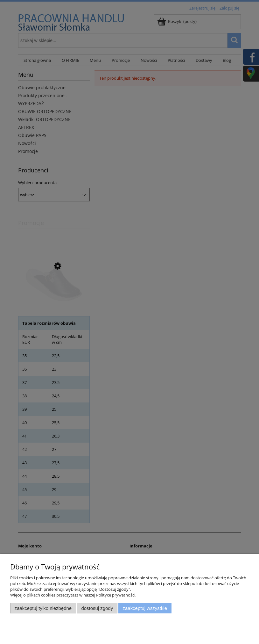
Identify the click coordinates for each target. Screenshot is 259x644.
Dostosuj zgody (97, 608)
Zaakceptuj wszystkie (145, 608)
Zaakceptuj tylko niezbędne (43, 608)
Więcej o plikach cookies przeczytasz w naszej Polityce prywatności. (73, 595)
